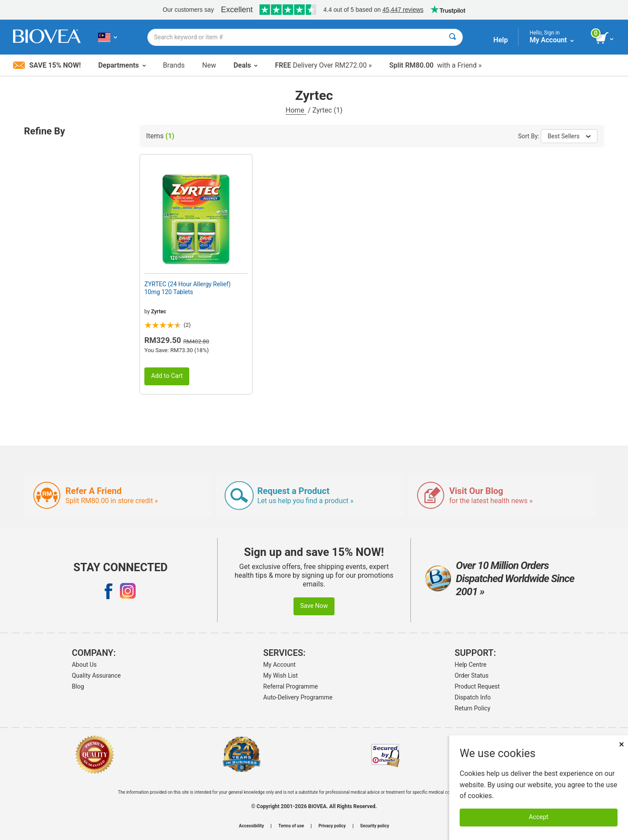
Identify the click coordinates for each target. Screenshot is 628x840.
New (209, 65)
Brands (174, 65)
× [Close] (621, 744)
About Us (84, 665)
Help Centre (471, 665)
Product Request (477, 686)
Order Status (472, 675)
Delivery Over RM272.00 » (323, 65)
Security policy (375, 826)
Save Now (314, 606)
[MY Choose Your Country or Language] (108, 37)
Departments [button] (122, 65)
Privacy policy (332, 826)
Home (296, 110)
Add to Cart (167, 376)
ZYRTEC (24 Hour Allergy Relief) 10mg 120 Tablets (188, 288)
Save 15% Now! (47, 65)
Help (500, 40)
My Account (280, 665)
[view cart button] (605, 38)
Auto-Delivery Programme (298, 697)
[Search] (452, 37)
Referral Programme (291, 686)
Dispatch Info (473, 697)
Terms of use (291, 826)
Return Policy (473, 708)
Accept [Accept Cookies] (539, 817)
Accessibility (251, 826)
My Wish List (281, 675)
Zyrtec (159, 312)
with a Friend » (435, 65)
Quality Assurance (96, 675)
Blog (78, 686)
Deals (245, 65)
